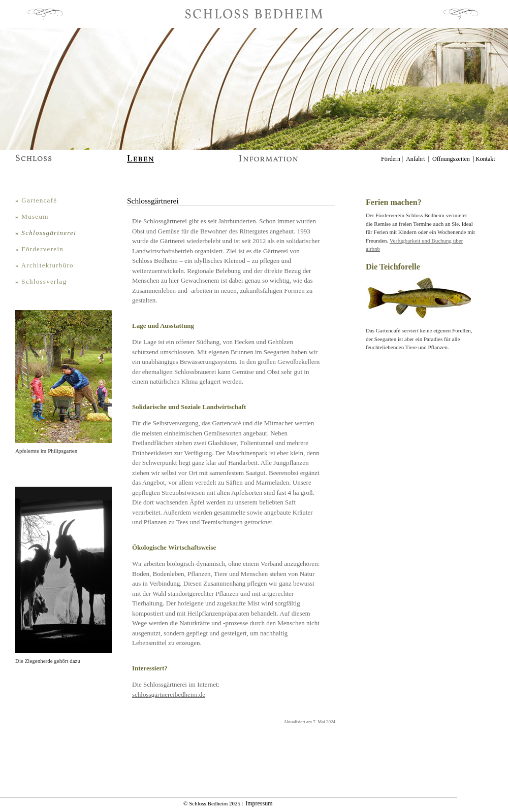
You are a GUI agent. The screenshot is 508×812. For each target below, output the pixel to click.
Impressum (259, 803)
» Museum (32, 216)
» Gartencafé (36, 200)
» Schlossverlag (41, 281)
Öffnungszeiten (451, 159)
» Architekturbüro (44, 265)
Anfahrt (415, 159)
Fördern (391, 159)
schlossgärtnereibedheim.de (169, 695)
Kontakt (485, 159)
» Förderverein (39, 249)
